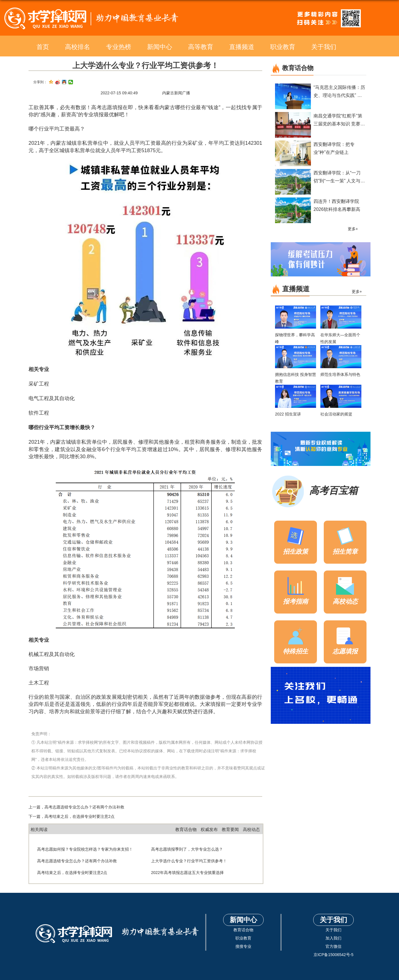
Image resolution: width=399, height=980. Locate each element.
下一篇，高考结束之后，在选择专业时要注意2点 (72, 816)
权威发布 (209, 829)
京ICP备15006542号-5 (333, 955)
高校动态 (251, 829)
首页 (43, 47)
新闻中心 (160, 47)
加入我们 (333, 938)
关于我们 (324, 47)
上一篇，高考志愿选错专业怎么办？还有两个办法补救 (76, 807)
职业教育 (283, 47)
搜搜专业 (243, 946)
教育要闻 (230, 829)
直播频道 (242, 47)
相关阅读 (39, 829)
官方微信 (333, 946)
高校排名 (78, 47)
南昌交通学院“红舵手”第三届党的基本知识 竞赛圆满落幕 (339, 124)
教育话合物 (186, 829)
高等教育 (201, 47)
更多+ (353, 229)
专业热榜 (119, 47)
